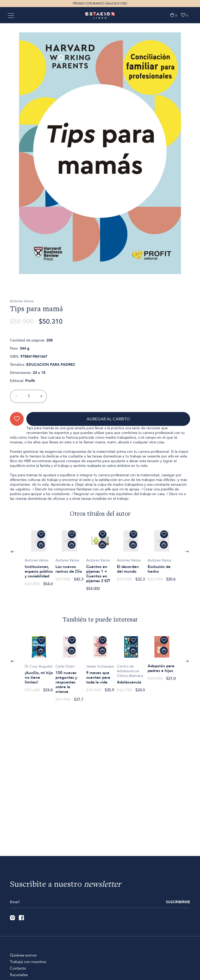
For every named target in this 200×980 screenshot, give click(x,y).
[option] (100, 185)
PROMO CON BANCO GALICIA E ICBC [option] (100, 3)
